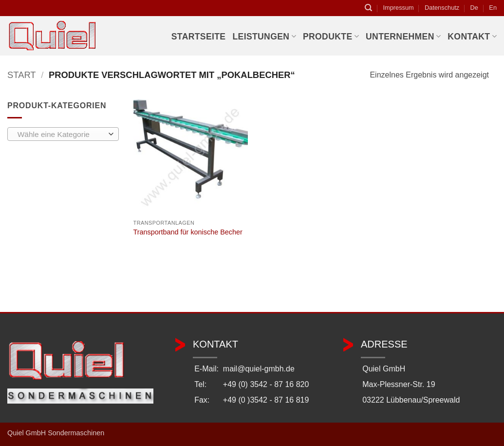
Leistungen (264, 37)
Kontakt (472, 37)
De (474, 8)
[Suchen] (368, 8)
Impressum (398, 8)
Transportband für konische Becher (188, 232)
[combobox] (63, 134)
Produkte (331, 37)
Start (22, 75)
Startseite (199, 37)
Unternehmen (403, 37)
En (493, 8)
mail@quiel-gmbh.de (259, 369)
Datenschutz (442, 8)
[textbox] (61, 135)
